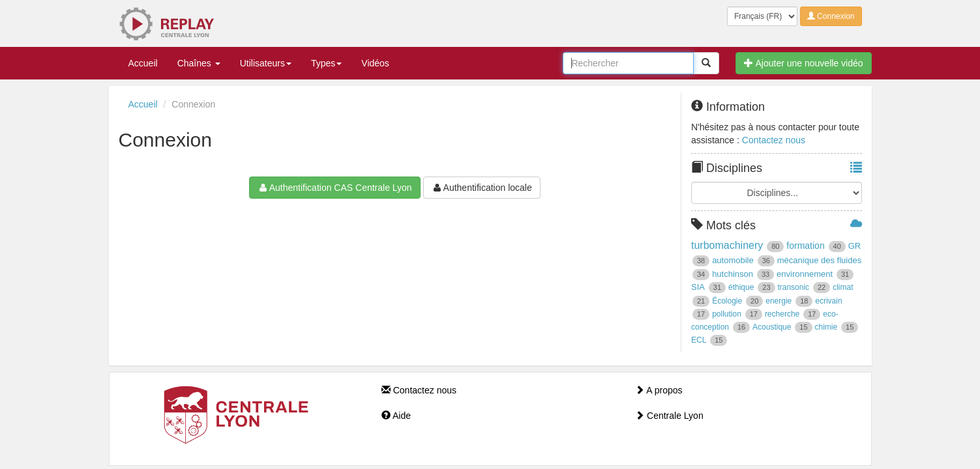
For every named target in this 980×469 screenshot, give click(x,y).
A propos (659, 390)
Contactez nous (774, 140)
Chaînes (199, 63)
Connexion (831, 16)
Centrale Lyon (669, 416)
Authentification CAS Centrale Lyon (335, 188)
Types (326, 63)
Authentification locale (482, 188)
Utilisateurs (266, 63)
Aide (396, 416)
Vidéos (375, 63)
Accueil (143, 63)
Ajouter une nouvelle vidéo (803, 63)
